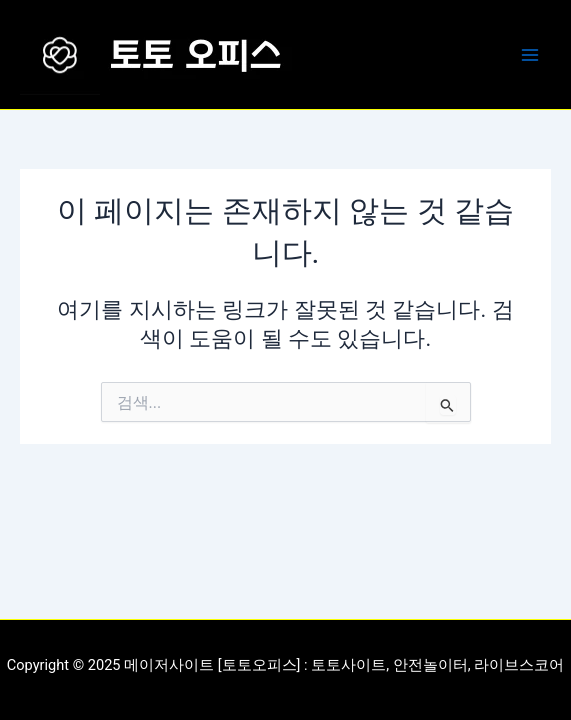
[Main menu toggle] (530, 55)
